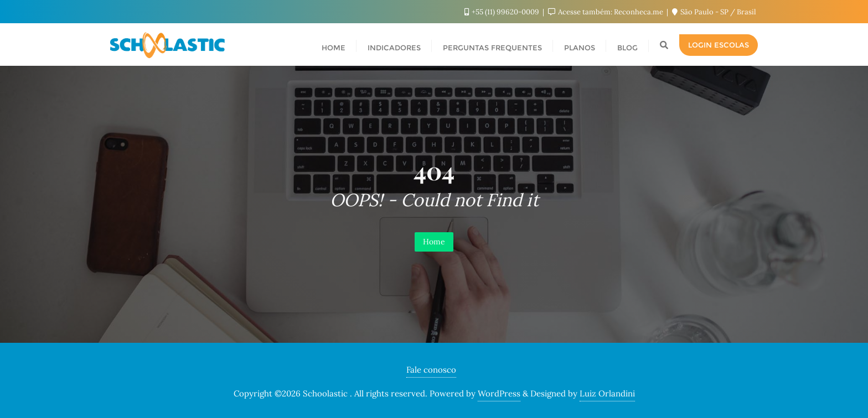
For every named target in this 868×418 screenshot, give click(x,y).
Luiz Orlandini (607, 393)
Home (434, 242)
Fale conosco (431, 370)
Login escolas (719, 45)
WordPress (499, 393)
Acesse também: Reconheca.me (606, 12)
